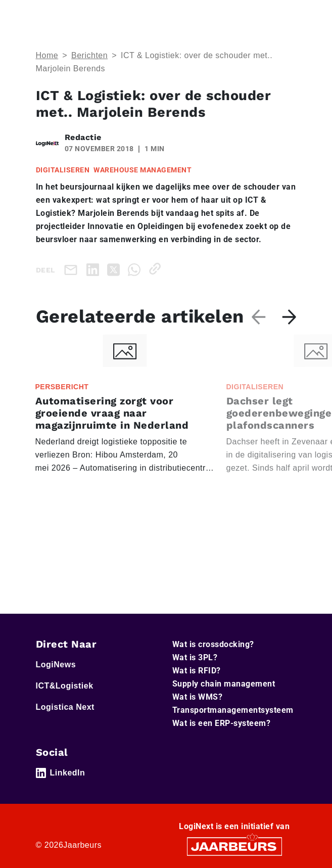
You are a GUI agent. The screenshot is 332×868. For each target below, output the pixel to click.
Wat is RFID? (197, 671)
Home (47, 55)
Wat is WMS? (198, 697)
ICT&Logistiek (65, 686)
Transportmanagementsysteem (233, 710)
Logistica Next (65, 707)
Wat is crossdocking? (213, 644)
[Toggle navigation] (287, 14)
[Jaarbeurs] (234, 846)
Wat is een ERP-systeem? (222, 723)
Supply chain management (224, 684)
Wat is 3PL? (195, 657)
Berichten (89, 55)
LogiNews (56, 665)
